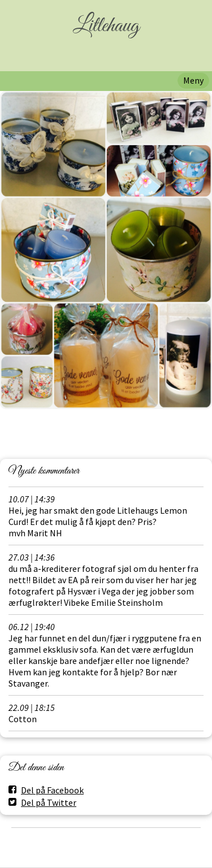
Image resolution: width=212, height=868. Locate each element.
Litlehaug (106, 26)
